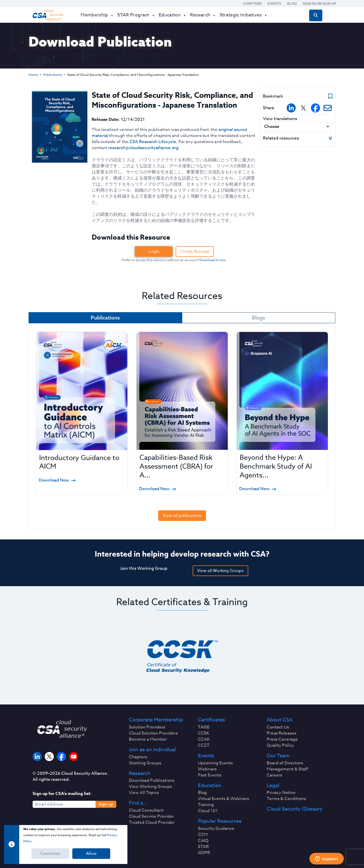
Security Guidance (216, 829)
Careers (274, 775)
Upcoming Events (215, 763)
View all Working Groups (220, 571)
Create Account (195, 252)
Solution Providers (147, 727)
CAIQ (203, 841)
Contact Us (278, 727)
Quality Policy (280, 745)
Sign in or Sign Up (320, 3)
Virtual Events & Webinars (223, 799)
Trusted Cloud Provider (152, 823)
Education (210, 786)
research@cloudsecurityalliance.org (143, 148)
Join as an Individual (152, 750)
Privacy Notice (281, 793)
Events (274, 3)
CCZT (204, 745)
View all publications (182, 516)
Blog (292, 3)
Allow (91, 854)
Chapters (252, 3)
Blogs (259, 318)
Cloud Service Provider (151, 816)
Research (140, 773)
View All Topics (144, 793)
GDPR (204, 853)
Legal (273, 786)
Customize (50, 854)
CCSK (204, 733)
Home (33, 75)
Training (206, 805)
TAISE (204, 727)
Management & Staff (287, 769)
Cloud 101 (208, 811)
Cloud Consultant (146, 810)
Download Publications (152, 781)
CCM (203, 835)
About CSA (280, 720)
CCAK (204, 739)
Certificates (211, 720)
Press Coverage (282, 739)
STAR (203, 847)
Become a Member (148, 739)
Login (154, 252)
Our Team (278, 756)
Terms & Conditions (286, 799)
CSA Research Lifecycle (153, 142)
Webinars (207, 769)
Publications (53, 75)
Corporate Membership (156, 720)
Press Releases (281, 733)
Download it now (213, 260)
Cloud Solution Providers (153, 733)
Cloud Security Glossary (295, 809)
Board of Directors (285, 763)
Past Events (210, 775)
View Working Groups (150, 787)
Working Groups (145, 763)
